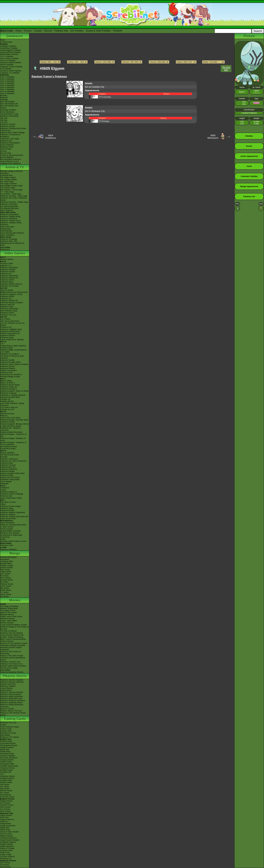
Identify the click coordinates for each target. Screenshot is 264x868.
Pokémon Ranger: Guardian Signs (14, 420)
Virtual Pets (5, 537)
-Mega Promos (6, 801)
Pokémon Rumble (8, 422)
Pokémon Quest (7, 337)
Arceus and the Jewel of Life (12, 635)
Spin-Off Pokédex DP (9, 104)
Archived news (6, 42)
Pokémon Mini (6, 496)
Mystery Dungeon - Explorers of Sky (13, 435)
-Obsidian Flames (8, 776)
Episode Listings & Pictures (11, 171)
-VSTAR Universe (7, 856)
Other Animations (7, 235)
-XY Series (5, 787)
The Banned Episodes (9, 208)
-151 (2, 774)
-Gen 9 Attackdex (7, 93)
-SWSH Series (6, 782)
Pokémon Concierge (9, 239)
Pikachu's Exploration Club (11, 698)
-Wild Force (5, 852)
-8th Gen (4, 120)
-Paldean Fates (6, 770)
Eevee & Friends (7, 709)
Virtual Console (6, 529)
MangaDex (5, 559)
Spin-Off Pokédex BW (9, 106)
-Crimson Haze (6, 850)
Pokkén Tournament (8, 370)
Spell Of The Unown (8, 612)
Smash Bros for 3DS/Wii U (11, 375)
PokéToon (4, 225)
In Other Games (7, 527)
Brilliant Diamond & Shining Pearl (14, 292)
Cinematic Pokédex (8, 110)
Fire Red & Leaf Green (10, 455)
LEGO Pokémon (7, 145)
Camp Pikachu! (6, 688)
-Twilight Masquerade (9, 766)
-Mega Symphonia (8, 826)
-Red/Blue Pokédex (8, 46)
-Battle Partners (7, 836)
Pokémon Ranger (7, 471)
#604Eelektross (50, 137)
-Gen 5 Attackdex (7, 85)
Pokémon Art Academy (10, 354)
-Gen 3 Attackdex (7, 81)
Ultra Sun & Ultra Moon (10, 321)
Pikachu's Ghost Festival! (11, 694)
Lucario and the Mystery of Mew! (14, 625)
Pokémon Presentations (10, 143)
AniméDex (5, 173)
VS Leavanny (105, 97)
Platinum (4, 416)
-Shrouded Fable (7, 764)
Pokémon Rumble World (10, 362)
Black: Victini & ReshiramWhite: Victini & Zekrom (13, 640)
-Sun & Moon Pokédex (9, 58)
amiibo (3, 539)
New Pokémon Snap (9, 311)
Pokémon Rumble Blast (10, 397)
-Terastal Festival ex (8, 838)
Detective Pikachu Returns (11, 284)
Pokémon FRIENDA (8, 549)
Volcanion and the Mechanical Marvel (13, 659)
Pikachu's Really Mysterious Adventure (12, 706)
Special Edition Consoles (11, 531)
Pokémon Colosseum (9, 459)
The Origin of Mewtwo (9, 606)
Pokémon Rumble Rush (10, 331)
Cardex (3, 108)
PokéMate (4, 484)
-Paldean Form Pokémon (11, 163)
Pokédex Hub (61, 31)
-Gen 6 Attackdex (7, 87)
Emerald (4, 457)
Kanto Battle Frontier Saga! (11, 186)
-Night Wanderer (7, 846)
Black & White (6, 381)
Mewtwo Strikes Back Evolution (13, 666)
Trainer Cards (6, 729)
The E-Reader (6, 482)
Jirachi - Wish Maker (9, 621)
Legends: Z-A (6, 265)
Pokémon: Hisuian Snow (10, 221)
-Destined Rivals (7, 754)
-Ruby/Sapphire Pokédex (11, 50)
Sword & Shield (7, 290)
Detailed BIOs (6, 563)
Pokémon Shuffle (7, 360)
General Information (8, 557)
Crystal (3, 490)
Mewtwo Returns (7, 614)
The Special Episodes (9, 206)
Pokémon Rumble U (9, 389)
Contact (38, 31)
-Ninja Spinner (6, 815)
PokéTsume (5, 249)
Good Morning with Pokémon (12, 233)
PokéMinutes (6, 229)
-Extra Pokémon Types (10, 727)
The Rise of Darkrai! (8, 631)
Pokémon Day (6, 141)
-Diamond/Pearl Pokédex (11, 52)
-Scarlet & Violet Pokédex (11, 71)
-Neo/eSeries (6, 795)
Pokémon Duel (6, 372)
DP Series (4, 582)
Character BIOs (7, 561)
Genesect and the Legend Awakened (11, 648)
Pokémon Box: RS (8, 467)
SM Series (5, 596)
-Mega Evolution (7, 747)
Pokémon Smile (7, 307)
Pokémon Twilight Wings (10, 216)
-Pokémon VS (6, 859)
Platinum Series (7, 584)
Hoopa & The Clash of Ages (12, 656)
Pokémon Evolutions (9, 219)
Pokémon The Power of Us (11, 664)
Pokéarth (118, 31)
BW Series (5, 588)
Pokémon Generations (9, 214)
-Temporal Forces (7, 768)
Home (18, 31)
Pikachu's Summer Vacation (12, 680)
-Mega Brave (6, 824)
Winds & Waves (7, 259)
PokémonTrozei (7, 475)
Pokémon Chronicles (9, 204)
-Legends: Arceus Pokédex (11, 67)
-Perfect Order (6, 741)
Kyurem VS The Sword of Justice (14, 643)
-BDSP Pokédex (7, 65)
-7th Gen (4, 122)
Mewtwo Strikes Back (9, 608)
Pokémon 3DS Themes (10, 533)
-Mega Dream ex (7, 819)
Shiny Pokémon (7, 210)
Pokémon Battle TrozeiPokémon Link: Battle (14, 351)
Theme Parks (6, 149)
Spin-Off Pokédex (7, 102)
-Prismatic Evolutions (9, 758)
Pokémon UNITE (7, 280)
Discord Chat (6, 153)
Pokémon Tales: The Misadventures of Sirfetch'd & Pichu (12, 243)
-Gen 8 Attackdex (7, 91)
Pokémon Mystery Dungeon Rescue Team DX (12, 304)
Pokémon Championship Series (13, 128)
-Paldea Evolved (7, 778)
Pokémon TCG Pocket (9, 286)
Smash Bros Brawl (8, 449)
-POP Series (5, 811)
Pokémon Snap (7, 508)
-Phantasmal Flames (9, 745)
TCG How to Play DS (9, 407)
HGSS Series (6, 586)
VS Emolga (104, 121)
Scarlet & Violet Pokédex (98, 31)
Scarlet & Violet (6, 263)
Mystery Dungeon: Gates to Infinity (14, 391)
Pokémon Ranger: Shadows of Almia (13, 439)
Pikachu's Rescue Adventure (12, 682)
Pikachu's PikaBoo (8, 686)
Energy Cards (6, 731)
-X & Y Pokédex (7, 56)
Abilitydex (4, 100)
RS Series (4, 576)
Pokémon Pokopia (8, 270)
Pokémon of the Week (9, 116)
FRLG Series (6, 578)
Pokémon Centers (8, 126)
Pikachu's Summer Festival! (12, 692)
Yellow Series (6, 572)
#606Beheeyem (213, 137)
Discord (48, 31)
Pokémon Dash (7, 463)
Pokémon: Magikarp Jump (11, 329)
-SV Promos (5, 803)
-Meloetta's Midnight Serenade (13, 645)
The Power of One (8, 610)
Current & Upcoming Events (12, 155)
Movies (15, 600)
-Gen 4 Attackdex (7, 83)
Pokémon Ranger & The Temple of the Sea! (14, 628)
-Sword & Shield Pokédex (11, 63)
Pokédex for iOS (7, 410)
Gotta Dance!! (6, 690)
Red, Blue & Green (8, 502)
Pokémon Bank (6, 348)
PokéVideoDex (6, 231)
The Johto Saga (7, 182)
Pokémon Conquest (8, 393)
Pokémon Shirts (7, 147)
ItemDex (4, 95)
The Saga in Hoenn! (8, 184)
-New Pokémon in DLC (10, 161)
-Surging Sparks (7, 760)
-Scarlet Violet (6, 780)
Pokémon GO (6, 274)
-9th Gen (4, 118)
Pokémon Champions (9, 268)
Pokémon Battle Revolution (11, 432)
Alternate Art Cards (8, 733)
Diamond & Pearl (7, 414)
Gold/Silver (5, 488)
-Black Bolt (5, 749)
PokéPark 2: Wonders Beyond (13, 395)
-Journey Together (8, 756)
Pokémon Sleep (7, 282)
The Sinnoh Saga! (8, 188)
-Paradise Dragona (8, 842)
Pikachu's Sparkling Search (11, 703)
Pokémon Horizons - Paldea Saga (14, 202)
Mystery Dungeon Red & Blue (12, 473)
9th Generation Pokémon (11, 159)
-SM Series (5, 784)
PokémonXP (5, 130)
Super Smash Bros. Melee (11, 498)
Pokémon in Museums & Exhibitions (10, 136)
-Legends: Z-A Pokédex (10, 73)
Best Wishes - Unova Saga (11, 190)
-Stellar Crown (6, 762)
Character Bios (6, 175)
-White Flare (5, 752)
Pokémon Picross (7, 366)
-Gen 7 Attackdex (7, 89)
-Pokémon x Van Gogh (9, 139)
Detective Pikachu (8, 335)
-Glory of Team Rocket (9, 832)
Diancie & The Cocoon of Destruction (11, 653)
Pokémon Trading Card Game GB (14, 517)
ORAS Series (6, 594)
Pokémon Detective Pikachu (12, 672)
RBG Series (5, 570)
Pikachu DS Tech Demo (10, 477)
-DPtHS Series (6, 791)
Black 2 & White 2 (8, 383)
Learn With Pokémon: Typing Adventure (12, 404)
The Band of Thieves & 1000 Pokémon (12, 357)
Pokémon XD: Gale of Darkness (13, 461)
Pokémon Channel (8, 465)
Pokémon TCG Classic (10, 737)
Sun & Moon (5, 319)
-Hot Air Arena (6, 834)
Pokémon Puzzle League (11, 506)
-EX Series (5, 793)
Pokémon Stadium (8, 514)
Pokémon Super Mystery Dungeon (14, 364)
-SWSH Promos (7, 805)
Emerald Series (7, 580)
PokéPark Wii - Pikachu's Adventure (11, 429)
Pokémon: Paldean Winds (11, 223)
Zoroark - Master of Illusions (12, 637)
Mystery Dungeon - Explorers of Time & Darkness (13, 443)
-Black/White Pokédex (9, 54)
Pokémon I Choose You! (10, 662)
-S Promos (5, 865)
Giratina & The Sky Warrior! (12, 633)
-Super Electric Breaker (10, 840)
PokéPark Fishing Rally (10, 479)
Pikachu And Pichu (8, 684)
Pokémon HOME (7, 296)
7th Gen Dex (226, 69)
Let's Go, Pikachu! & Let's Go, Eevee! (13, 324)
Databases (15, 36)
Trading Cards (15, 719)
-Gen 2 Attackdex (7, 79)
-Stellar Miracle (6, 844)
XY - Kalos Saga (7, 192)
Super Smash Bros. (8, 519)
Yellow (3, 504)
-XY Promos (5, 809)
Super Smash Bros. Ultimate (12, 340)
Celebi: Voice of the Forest (11, 617)
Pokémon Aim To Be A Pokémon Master (14, 199)
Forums (28, 31)
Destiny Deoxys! (7, 623)
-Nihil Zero (5, 817)
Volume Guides (6, 568)
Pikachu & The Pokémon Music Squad (13, 714)
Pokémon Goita (7, 545)
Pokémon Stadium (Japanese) (13, 512)
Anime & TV (15, 167)
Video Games (15, 253)
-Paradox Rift (6, 772)
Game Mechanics (7, 112)
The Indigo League (8, 177)
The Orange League (9, 179)
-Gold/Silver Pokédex (9, 48)
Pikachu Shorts (15, 676)
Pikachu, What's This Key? (11, 711)
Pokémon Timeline (8, 124)
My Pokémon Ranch (9, 447)
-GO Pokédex (6, 69)
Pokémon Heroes (7, 619)
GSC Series (5, 574)
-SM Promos (5, 807)
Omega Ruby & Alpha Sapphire (13, 346)
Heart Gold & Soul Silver (10, 418)
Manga (15, 553)
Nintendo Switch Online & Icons (13, 541)
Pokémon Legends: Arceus (11, 294)
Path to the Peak (7, 227)
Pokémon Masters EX (9, 278)
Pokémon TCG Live (8, 315)
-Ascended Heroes (8, 743)
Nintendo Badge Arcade (10, 377)
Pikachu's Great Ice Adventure (13, 700)
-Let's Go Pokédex (8, 61)
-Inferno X (4, 821)
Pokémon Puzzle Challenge (12, 494)
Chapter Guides (7, 565)
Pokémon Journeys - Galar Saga (14, 196)
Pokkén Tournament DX (10, 333)
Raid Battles (5, 735)
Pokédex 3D (5, 399)
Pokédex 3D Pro (7, 401)
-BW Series (5, 789)
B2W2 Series (6, 590)
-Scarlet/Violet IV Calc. (9, 114)
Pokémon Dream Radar (10, 385)
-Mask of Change (7, 848)
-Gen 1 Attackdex (7, 77)
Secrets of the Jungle (9, 668)
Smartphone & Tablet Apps (11, 535)
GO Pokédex (77, 31)
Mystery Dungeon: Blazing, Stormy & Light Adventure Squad (15, 425)
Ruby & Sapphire (7, 453)
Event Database (7, 157)
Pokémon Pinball (7, 510)
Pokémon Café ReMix (9, 276)
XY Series (4, 592)
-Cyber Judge (6, 854)
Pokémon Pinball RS (9, 469)
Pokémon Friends (8, 272)
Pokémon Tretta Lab (9, 387)
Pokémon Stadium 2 (9, 492)
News (3, 40)
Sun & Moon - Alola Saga (11, 194)
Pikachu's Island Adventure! (12, 696)
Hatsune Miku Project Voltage (12, 133)
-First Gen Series (7, 797)
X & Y (3, 344)
